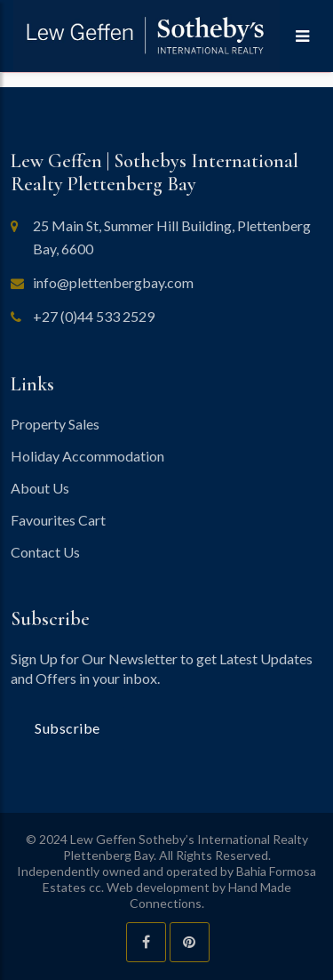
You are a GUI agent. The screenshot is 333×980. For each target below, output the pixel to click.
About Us (40, 488)
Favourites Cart (58, 520)
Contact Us (45, 552)
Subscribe (67, 728)
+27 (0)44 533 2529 (94, 316)
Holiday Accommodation (87, 456)
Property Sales (55, 424)
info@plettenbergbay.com (113, 282)
